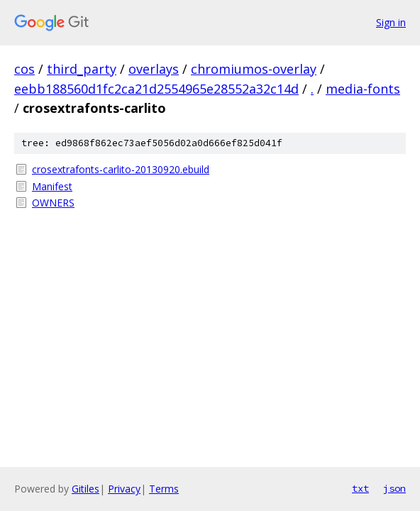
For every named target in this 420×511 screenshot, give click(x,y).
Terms (164, 489)
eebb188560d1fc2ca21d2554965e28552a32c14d (156, 89)
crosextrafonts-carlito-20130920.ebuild (121, 169)
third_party (82, 69)
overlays (154, 69)
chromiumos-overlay (254, 69)
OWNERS (53, 203)
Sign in (391, 22)
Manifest (52, 186)
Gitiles (85, 489)
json (394, 488)
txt (360, 488)
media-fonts (363, 89)
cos (24, 69)
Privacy (124, 489)
